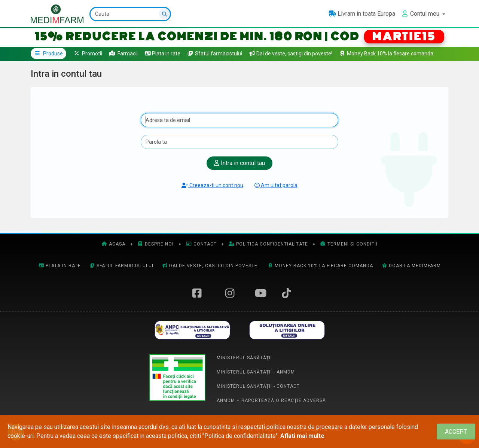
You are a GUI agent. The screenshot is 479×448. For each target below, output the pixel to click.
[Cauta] (130, 14)
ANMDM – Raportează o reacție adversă (271, 400)
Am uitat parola (276, 185)
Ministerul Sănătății (244, 358)
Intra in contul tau (239, 163)
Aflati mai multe (302, 436)
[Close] (456, 432)
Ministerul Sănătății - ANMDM (256, 372)
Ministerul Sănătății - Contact (258, 386)
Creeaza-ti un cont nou (212, 185)
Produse (48, 54)
